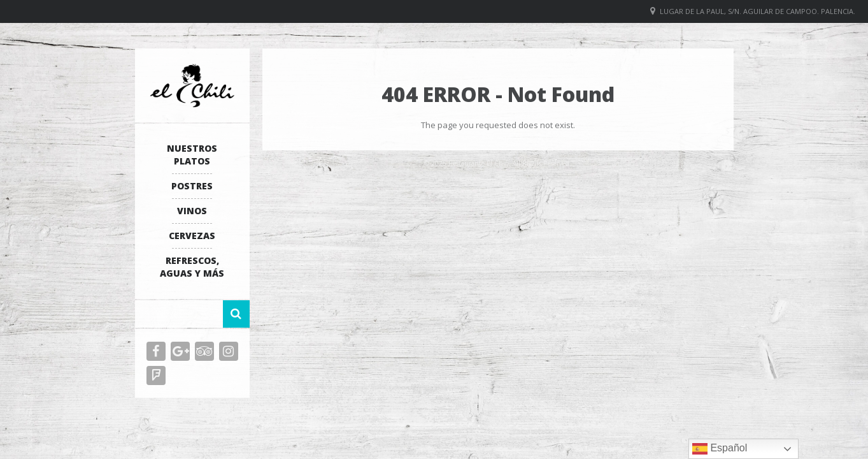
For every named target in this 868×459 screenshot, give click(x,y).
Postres (192, 186)
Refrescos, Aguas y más (192, 267)
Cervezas (192, 236)
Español (720, 449)
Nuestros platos (192, 155)
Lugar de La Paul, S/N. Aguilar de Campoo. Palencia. (758, 11)
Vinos (192, 211)
